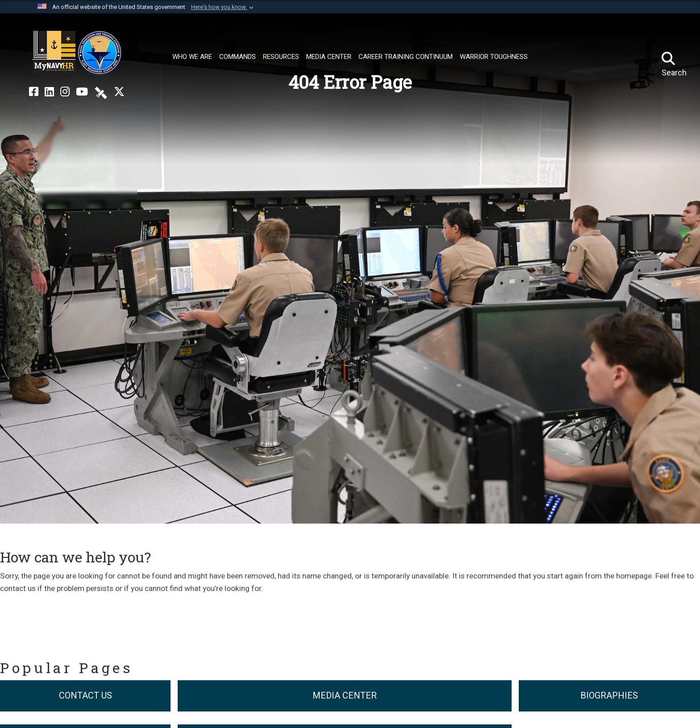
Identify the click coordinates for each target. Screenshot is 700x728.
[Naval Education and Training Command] (77, 53)
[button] (223, 7)
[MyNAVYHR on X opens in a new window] (119, 92)
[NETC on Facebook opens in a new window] (34, 92)
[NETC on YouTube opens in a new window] (82, 92)
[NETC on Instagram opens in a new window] (65, 92)
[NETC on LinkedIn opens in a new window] (49, 92)
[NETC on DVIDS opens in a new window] (101, 92)
